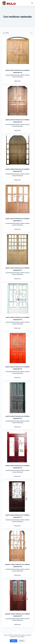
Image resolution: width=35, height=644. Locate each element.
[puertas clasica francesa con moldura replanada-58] (17, 546)
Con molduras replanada (13, 75)
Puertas (22, 75)
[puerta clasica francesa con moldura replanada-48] (17, 52)
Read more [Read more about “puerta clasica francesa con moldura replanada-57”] (17, 526)
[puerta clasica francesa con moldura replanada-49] (17, 101)
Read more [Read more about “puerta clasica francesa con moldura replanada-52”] (17, 279)
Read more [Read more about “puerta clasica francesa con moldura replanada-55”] (17, 427)
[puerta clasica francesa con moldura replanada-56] (17, 447)
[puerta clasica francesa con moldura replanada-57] (17, 497)
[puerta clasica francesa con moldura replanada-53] (17, 299)
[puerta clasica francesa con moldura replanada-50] (17, 151)
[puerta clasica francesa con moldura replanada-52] (17, 249)
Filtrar (6, 33)
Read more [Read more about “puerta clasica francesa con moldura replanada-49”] (17, 130)
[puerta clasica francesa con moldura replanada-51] (17, 200)
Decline (22, 641)
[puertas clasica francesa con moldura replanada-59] (17, 595)
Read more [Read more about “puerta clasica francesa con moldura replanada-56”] (17, 476)
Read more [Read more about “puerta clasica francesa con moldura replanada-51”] (17, 229)
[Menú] (32, 3)
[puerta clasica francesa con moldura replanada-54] (17, 348)
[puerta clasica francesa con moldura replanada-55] (17, 398)
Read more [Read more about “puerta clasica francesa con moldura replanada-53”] (17, 328)
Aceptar (14, 641)
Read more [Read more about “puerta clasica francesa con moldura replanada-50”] (17, 180)
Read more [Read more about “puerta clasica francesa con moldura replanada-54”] (17, 378)
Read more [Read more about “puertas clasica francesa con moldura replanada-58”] (17, 575)
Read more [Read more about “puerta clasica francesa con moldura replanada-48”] (17, 81)
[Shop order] (31, 33)
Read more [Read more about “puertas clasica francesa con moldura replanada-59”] (17, 625)
